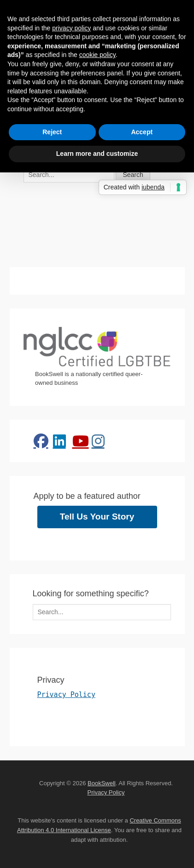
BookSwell (102, 783)
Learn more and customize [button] (97, 154)
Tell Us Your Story (97, 517)
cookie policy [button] (97, 55)
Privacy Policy (66, 695)
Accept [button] (142, 132)
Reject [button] (52, 132)
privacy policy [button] (71, 28)
